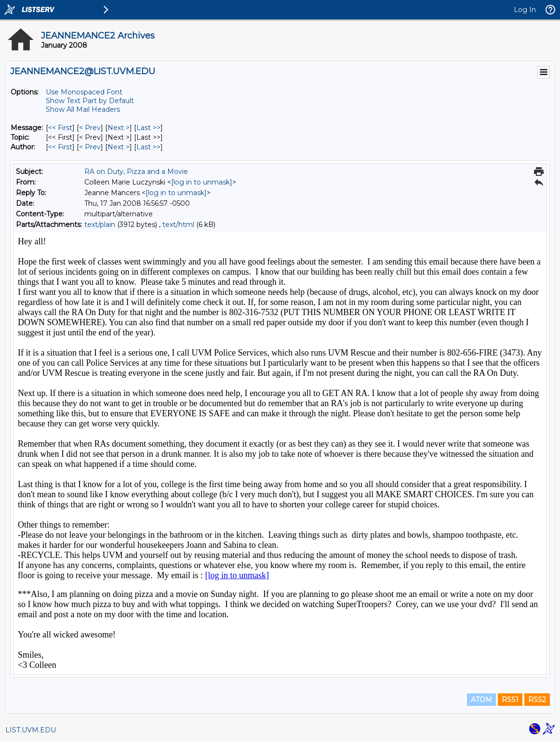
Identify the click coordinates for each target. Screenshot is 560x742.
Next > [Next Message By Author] (119, 147)
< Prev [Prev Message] (90, 128)
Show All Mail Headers (83, 109)
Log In (525, 10)
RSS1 (510, 700)
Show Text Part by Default (90, 101)
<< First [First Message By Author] (60, 147)
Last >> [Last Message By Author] (148, 147)
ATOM (481, 700)
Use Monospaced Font (84, 92)
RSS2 (537, 700)
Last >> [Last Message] (148, 128)
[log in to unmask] (202, 182)
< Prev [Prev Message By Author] (90, 147)
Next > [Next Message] (119, 128)
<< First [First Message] (60, 128)
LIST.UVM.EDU (31, 730)
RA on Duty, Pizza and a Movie (136, 172)
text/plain (100, 225)
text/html (178, 225)
